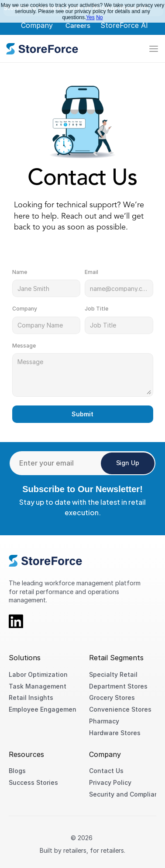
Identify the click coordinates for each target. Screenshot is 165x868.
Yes (90, 17)
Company (37, 25)
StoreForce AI (124, 25)
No (99, 17)
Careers (77, 25)
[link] (42, 49)
